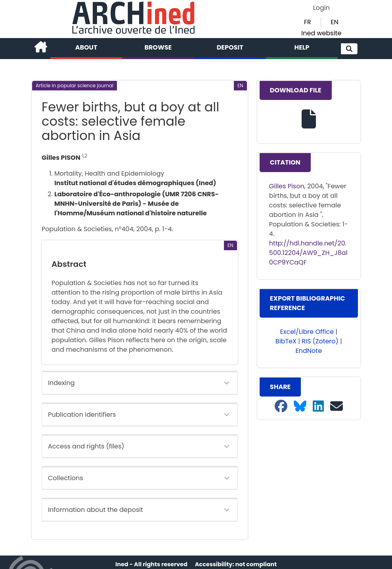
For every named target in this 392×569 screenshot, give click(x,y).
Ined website (321, 33)
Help (302, 47)
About (86, 47)
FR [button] (308, 22)
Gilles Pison (287, 186)
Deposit (230, 47)
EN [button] (334, 22)
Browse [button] (158, 47)
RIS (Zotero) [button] (320, 341)
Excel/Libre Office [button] (307, 332)
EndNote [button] (309, 351)
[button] (349, 49)
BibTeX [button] (286, 341)
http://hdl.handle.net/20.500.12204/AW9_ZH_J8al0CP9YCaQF (308, 253)
